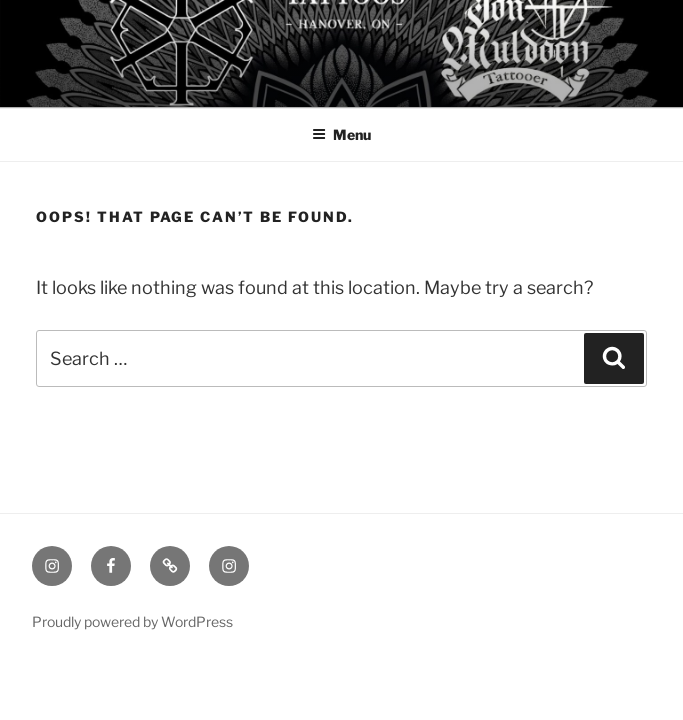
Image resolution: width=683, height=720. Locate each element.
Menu (341, 134)
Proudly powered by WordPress (132, 621)
